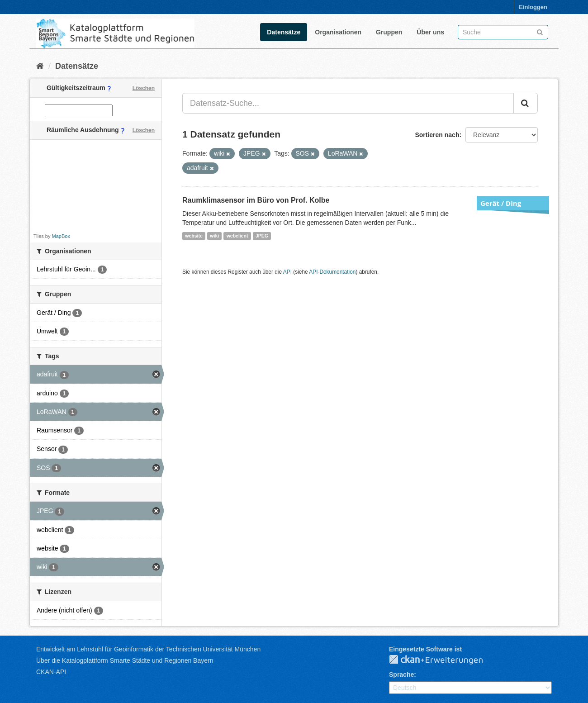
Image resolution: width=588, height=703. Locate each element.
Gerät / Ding (501, 203)
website (194, 236)
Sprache (401, 674)
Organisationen (338, 32)
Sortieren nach (437, 135)
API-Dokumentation (332, 272)
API (287, 272)
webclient (237, 236)
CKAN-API (51, 672)
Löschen (144, 88)
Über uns (430, 32)
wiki (214, 236)
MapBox (61, 236)
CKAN (443, 660)
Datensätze (284, 32)
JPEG (262, 236)
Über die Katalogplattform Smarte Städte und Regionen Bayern (125, 660)
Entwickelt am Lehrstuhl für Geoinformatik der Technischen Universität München (148, 649)
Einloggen (533, 7)
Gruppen (389, 32)
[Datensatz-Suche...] (348, 103)
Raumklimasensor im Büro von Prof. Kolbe (256, 200)
